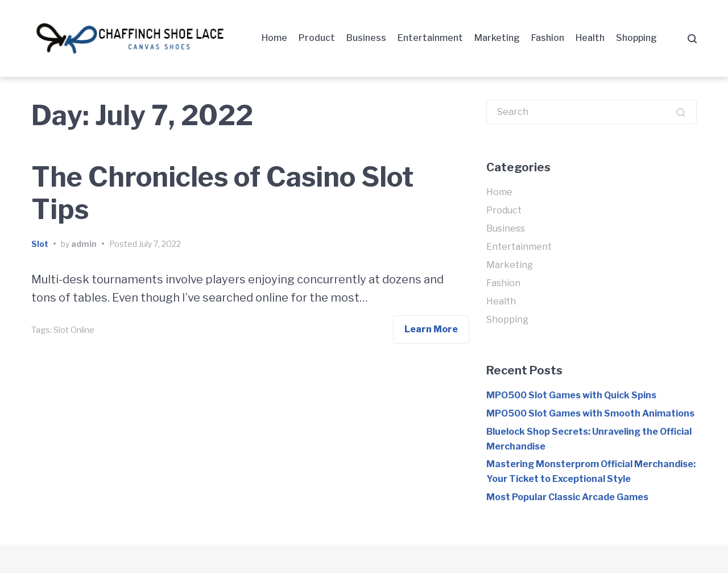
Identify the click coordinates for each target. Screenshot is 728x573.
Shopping (636, 38)
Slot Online (74, 330)
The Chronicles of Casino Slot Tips (222, 193)
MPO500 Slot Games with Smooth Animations (590, 413)
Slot (40, 244)
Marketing (497, 38)
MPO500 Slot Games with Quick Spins (571, 395)
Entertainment (430, 38)
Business (366, 38)
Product (317, 38)
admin (84, 244)
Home (274, 38)
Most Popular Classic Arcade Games (567, 497)
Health (590, 38)
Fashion (548, 38)
